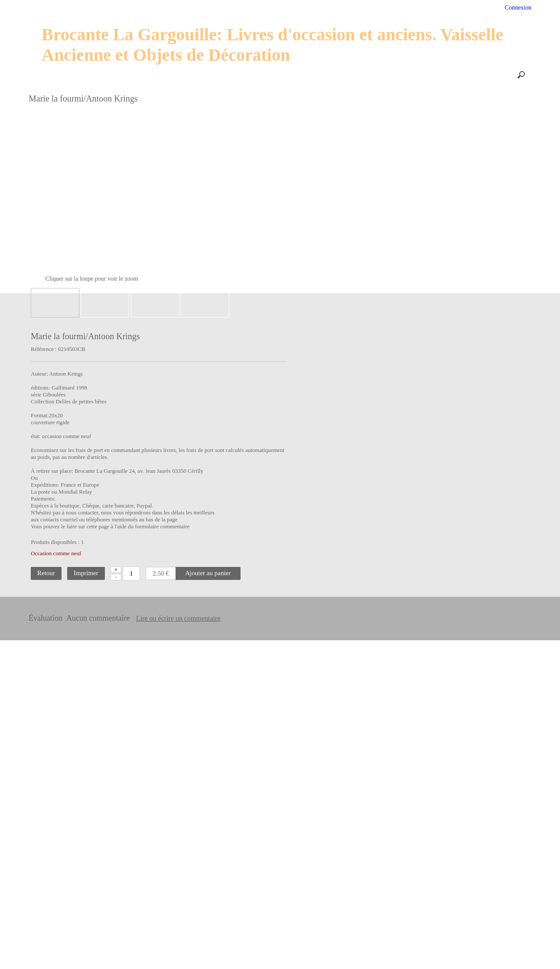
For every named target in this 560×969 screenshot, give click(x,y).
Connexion (517, 8)
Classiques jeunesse (47, 498)
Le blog (346, 75)
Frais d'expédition (261, 75)
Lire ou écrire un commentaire (288, 612)
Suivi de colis (262, 8)
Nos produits (127, 75)
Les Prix (170, 75)
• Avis (423, 930)
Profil (221, 8)
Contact (310, 75)
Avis (373, 8)
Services (158, 8)
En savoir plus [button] (226, 955)
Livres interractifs (44, 532)
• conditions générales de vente (448, 887)
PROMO (306, 8)
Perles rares (37, 481)
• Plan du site (430, 898)
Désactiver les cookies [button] (444, 950)
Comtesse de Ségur (46, 515)
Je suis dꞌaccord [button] (517, 950)
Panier (342, 8)
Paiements (210, 75)
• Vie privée (428, 909)
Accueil (120, 8)
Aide (191, 8)
